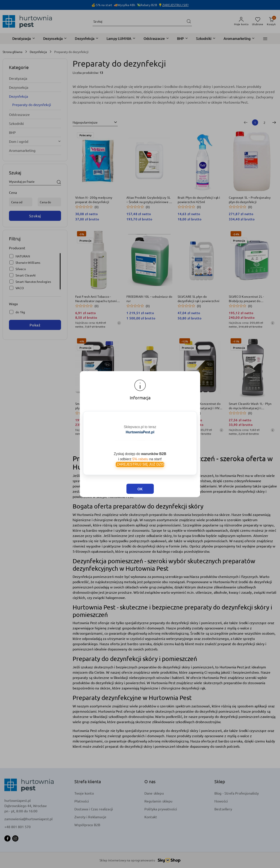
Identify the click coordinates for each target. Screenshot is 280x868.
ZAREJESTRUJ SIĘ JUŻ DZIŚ (140, 455)
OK (140, 472)
